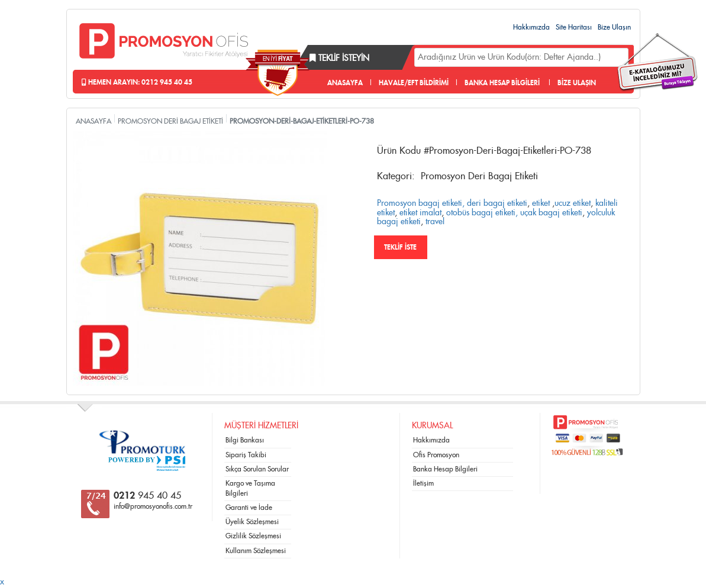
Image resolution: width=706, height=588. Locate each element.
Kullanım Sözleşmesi (256, 551)
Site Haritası (574, 27)
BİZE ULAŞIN (577, 83)
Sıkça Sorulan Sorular (257, 469)
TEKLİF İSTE (400, 247)
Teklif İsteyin (339, 59)
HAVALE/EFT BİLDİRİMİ (414, 83)
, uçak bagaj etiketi (549, 213)
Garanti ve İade (249, 508)
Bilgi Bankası (245, 440)
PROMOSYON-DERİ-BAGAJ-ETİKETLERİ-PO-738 (302, 121)
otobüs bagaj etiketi (481, 213)
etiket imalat (420, 213)
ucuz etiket (573, 203)
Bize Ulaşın (614, 27)
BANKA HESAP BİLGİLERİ (502, 83)
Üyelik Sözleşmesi (252, 522)
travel (435, 222)
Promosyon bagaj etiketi (420, 203)
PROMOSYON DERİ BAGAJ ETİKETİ (170, 121)
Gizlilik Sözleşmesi (253, 536)
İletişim (423, 483)
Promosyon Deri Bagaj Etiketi (479, 176)
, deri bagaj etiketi (495, 203)
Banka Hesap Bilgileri (445, 469)
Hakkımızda (531, 27)
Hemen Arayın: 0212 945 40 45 (137, 82)
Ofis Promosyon (436, 455)
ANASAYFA (345, 83)
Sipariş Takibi (246, 455)
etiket (541, 203)
